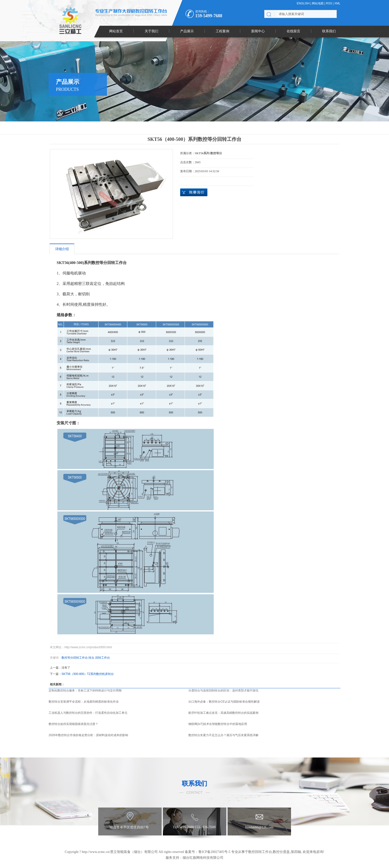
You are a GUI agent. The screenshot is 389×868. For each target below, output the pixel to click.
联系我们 (329, 31)
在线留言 (293, 31)
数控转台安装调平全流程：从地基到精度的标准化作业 (84, 702)
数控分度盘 (281, 852)
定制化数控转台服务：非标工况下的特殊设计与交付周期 (85, 690)
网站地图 (318, 3)
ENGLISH (303, 3)
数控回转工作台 (260, 852)
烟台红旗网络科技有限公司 (203, 858)
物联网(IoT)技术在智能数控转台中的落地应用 (218, 724)
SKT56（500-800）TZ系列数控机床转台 (88, 674)
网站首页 (116, 31)
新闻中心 (258, 31)
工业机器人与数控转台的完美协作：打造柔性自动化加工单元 (88, 713)
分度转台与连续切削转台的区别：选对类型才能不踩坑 (223, 690)
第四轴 (296, 852)
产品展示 (187, 31)
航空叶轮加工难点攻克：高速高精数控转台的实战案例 (223, 713)
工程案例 (222, 31)
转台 (91, 658)
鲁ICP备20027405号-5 (214, 852)
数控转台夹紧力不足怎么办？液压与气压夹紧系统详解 (223, 735)
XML (337, 3)
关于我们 (151, 31)
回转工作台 (103, 658)
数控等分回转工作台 (75, 658)
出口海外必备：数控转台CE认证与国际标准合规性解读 (224, 702)
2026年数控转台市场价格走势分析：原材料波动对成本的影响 (88, 735)
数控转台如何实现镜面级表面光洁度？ (73, 724)
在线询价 (194, 192)
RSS (329, 3)
